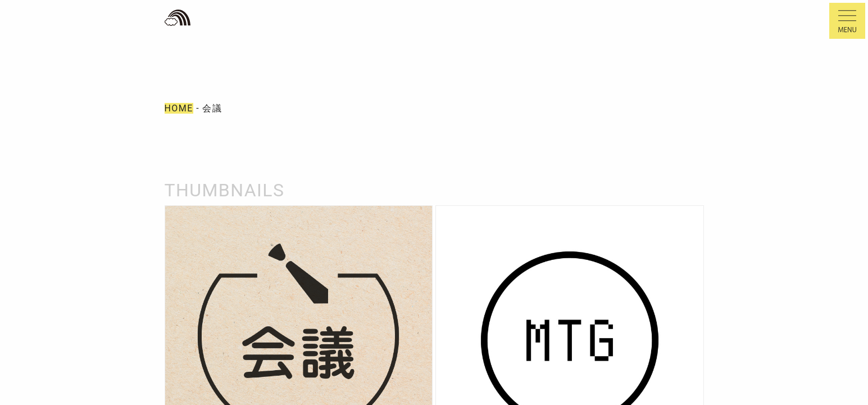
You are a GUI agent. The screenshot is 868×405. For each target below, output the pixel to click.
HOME (179, 108)
